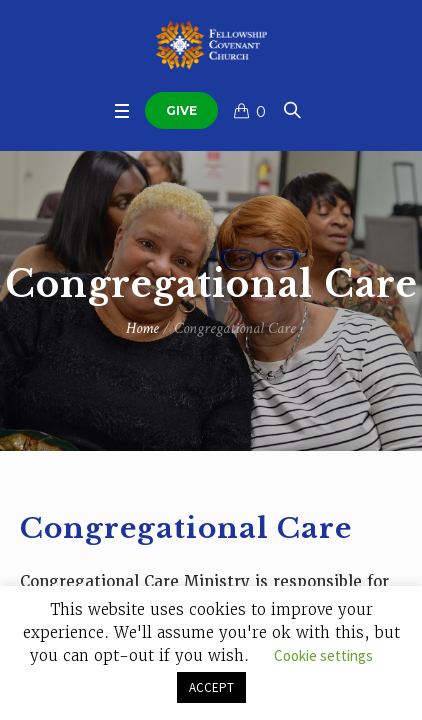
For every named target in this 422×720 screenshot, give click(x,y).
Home (142, 328)
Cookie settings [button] (323, 655)
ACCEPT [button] (211, 687)
